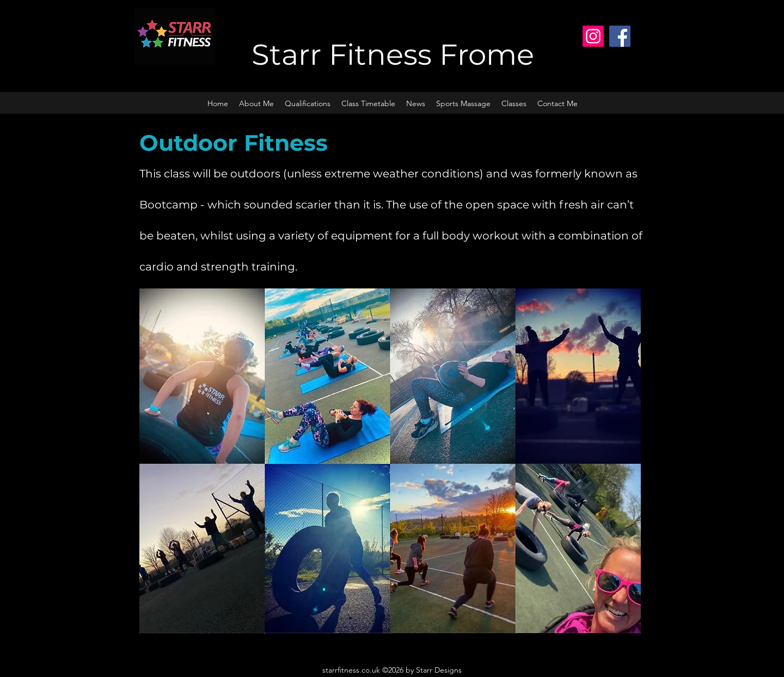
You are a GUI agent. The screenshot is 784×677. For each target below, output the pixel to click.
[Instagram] (593, 36)
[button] (514, 103)
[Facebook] (620, 36)
